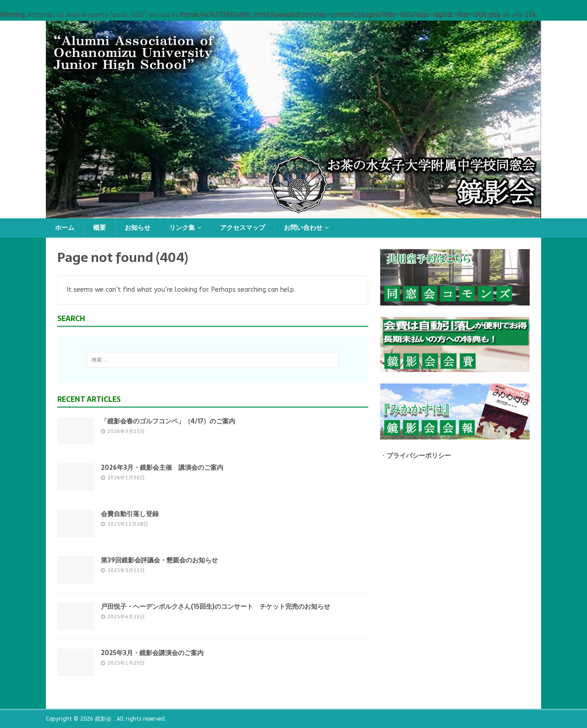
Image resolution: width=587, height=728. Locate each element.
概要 (100, 228)
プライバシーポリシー (419, 456)
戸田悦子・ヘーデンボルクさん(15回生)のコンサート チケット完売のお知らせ (216, 606)
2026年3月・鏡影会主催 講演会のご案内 (162, 467)
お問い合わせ (303, 228)
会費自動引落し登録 (130, 514)
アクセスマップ (243, 228)
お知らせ (138, 228)
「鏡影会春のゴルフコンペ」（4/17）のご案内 (168, 421)
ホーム (65, 228)
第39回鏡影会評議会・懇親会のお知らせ (159, 560)
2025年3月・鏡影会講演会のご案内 (152, 653)
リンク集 (182, 228)
